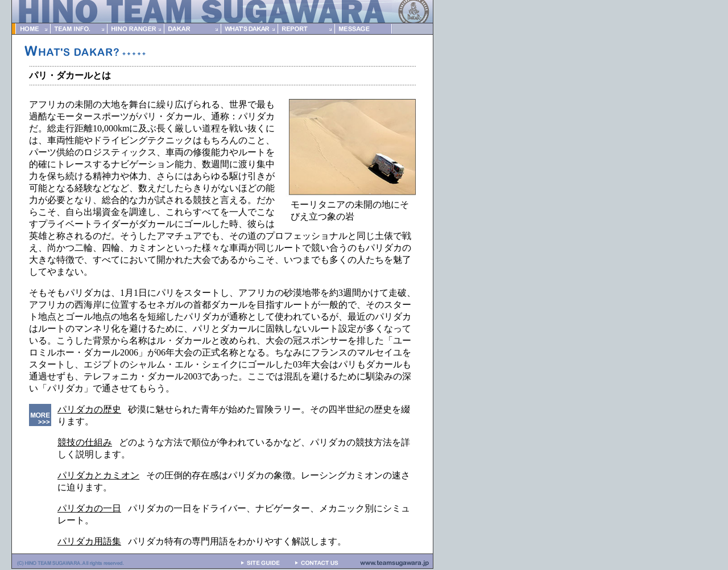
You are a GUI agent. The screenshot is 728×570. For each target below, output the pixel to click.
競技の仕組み (85, 442)
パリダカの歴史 (89, 409)
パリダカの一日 (89, 508)
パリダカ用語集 (89, 541)
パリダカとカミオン (98, 475)
